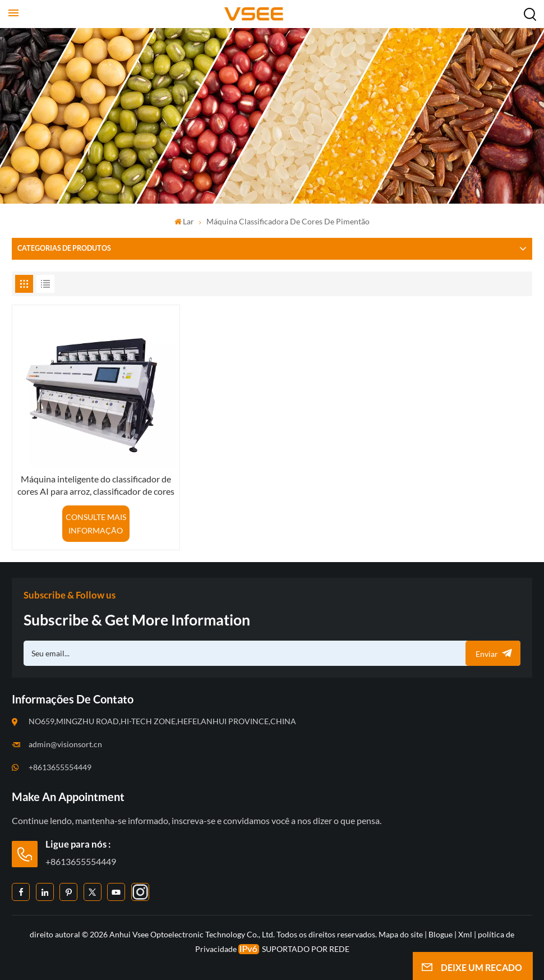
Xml (465, 934)
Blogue (441, 934)
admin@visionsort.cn (65, 744)
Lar (185, 221)
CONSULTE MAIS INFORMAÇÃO (96, 524)
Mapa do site (402, 934)
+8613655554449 (60, 767)
